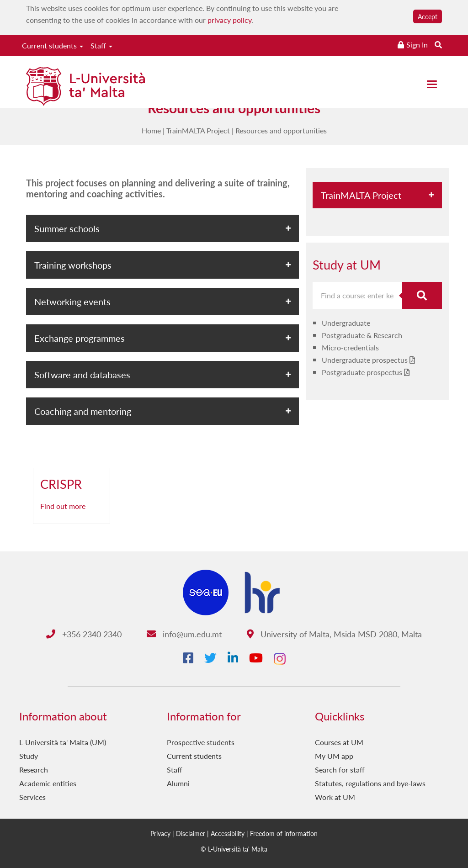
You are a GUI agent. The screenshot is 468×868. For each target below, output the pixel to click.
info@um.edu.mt (184, 634)
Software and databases (82, 375)
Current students (53, 45)
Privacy (160, 833)
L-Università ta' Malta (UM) (63, 742)
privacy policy (229, 20)
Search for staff (340, 770)
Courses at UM (339, 742)
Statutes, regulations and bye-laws (370, 783)
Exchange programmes (80, 338)
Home (151, 130)
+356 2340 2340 (84, 634)
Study (29, 756)
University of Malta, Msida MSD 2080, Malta (334, 634)
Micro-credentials (350, 347)
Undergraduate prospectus (365, 360)
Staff (101, 45)
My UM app (334, 756)
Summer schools (67, 228)
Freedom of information (284, 833)
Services (32, 797)
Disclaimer (191, 833)
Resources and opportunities (281, 130)
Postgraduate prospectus (362, 372)
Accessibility (228, 833)
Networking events (72, 302)
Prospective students (201, 742)
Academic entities (48, 783)
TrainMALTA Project (198, 130)
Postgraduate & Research (362, 335)
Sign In (417, 45)
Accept (428, 16)
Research (34, 770)
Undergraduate (346, 323)
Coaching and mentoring (83, 411)
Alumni (178, 783)
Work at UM (335, 797)
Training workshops (73, 265)
